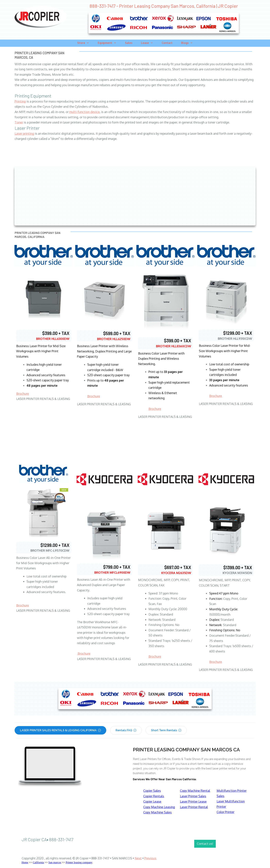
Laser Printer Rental (194, 807)
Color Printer (225, 812)
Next (138, 858)
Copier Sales (152, 791)
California (38, 862)
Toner (19, 122)
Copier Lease (152, 801)
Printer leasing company (79, 862)
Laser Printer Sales (193, 796)
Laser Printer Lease (193, 801)
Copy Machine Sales (157, 812)
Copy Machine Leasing (159, 807)
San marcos (55, 862)
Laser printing (24, 133)
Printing (20, 101)
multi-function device (84, 112)
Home (25, 862)
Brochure (23, 394)
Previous (150, 858)
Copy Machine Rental (195, 791)
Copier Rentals (154, 796)
